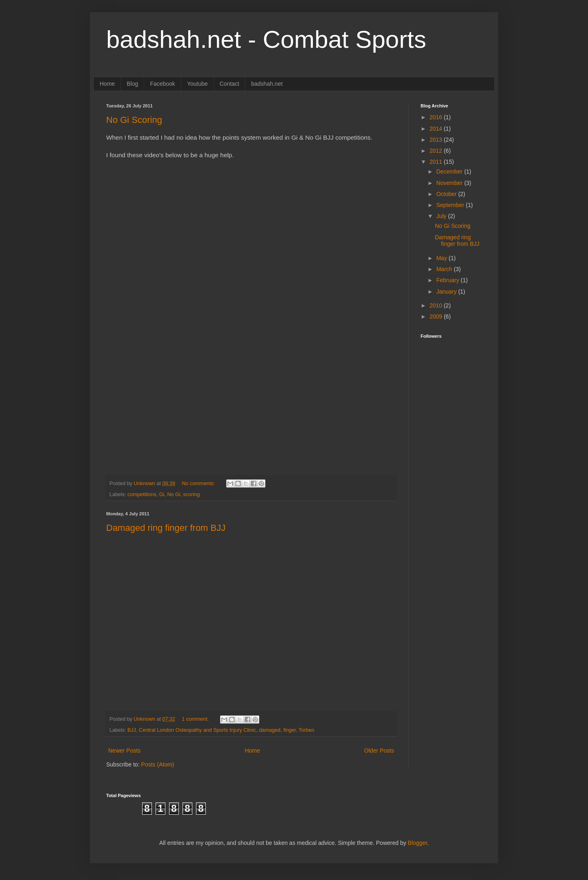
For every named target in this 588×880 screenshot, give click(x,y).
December (450, 172)
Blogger (418, 843)
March (445, 269)
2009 (437, 316)
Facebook (162, 84)
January (447, 292)
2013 (437, 140)
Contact (229, 84)
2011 (437, 162)
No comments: (199, 483)
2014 (437, 129)
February (448, 280)
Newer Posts (124, 751)
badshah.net (267, 84)
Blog (132, 84)
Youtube (197, 84)
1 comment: (196, 719)
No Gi (174, 495)
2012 (437, 151)
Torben (306, 730)
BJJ (132, 730)
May (442, 258)
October (447, 194)
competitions (142, 495)
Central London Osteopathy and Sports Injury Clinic (197, 730)
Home (107, 84)
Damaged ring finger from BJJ (166, 528)
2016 (437, 117)
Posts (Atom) (158, 764)
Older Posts (379, 751)
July (442, 216)
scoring (192, 495)
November (450, 183)
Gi (162, 495)
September (451, 205)
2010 (437, 305)
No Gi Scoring (134, 120)
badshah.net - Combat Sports (266, 39)
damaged (270, 730)
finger (290, 730)
